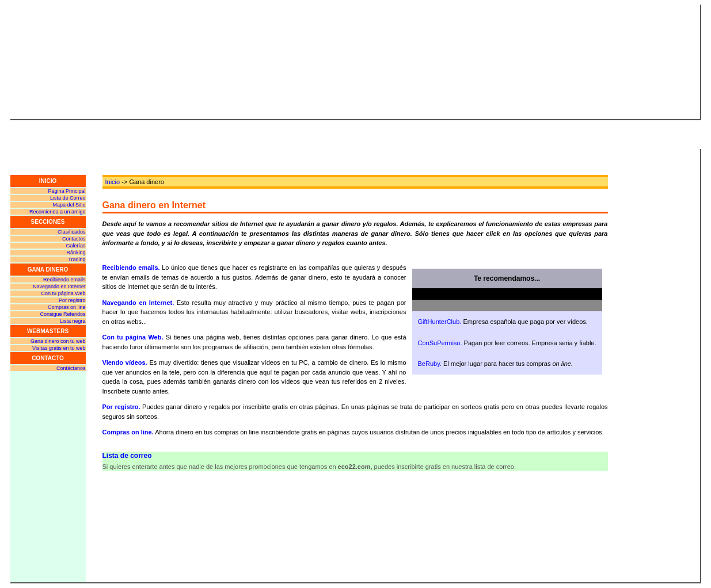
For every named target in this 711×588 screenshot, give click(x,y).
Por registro (72, 300)
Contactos (74, 239)
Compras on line (67, 307)
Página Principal (66, 191)
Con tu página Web (64, 293)
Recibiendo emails (64, 280)
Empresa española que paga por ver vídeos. (525, 322)
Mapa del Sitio (69, 205)
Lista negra (73, 321)
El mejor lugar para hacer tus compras (508, 364)
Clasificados (72, 232)
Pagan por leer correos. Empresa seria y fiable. (530, 343)
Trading (77, 259)
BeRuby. (430, 364)
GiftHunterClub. (440, 322)
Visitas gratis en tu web (59, 348)
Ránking (76, 253)
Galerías (75, 246)
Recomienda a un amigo (58, 212)
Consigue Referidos (62, 314)
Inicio (113, 182)
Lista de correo (127, 456)
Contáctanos (71, 368)
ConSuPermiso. (440, 343)
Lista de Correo (68, 198)
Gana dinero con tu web (58, 341)
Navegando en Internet (59, 287)
